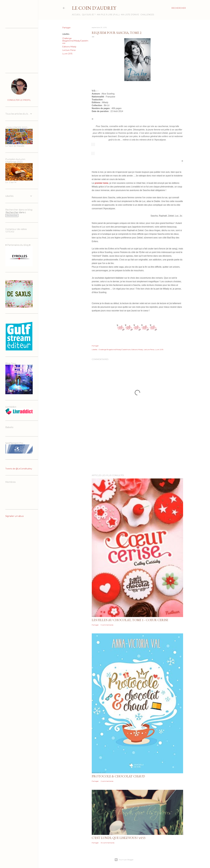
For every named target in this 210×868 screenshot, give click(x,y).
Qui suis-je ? (89, 15)
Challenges (147, 15)
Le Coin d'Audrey (94, 8)
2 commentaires (107, 781)
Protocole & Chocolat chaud (118, 776)
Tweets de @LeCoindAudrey (19, 469)
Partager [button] (66, 28)
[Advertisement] (137, 449)
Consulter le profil (19, 100)
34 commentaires (108, 843)
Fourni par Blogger (124, 860)
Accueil (76, 15)
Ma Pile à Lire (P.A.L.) (108, 15)
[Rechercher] (179, 8)
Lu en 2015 (67, 54)
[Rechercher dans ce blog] (16, 212)
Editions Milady (69, 47)
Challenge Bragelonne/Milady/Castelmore (75, 41)
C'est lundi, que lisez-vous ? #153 (119, 838)
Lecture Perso (69, 50)
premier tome (101, 183)
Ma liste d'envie (130, 15)
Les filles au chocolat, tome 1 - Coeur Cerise (130, 620)
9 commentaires (107, 625)
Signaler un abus (14, 516)
